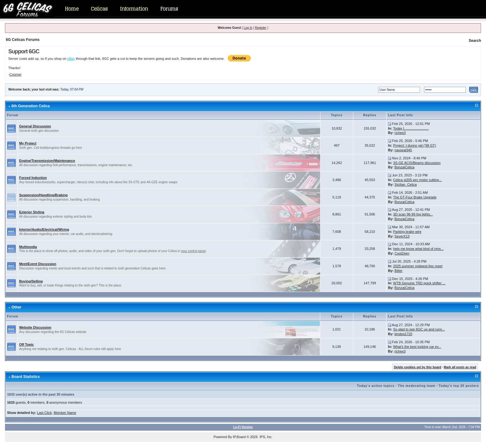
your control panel (193, 251)
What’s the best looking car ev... (417, 347)
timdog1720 (404, 334)
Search (475, 41)
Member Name (65, 413)
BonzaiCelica (404, 167)
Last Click (44, 413)
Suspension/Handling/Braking (43, 195)
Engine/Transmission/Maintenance (47, 161)
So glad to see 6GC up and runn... (419, 329)
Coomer (15, 74)
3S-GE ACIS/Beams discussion (417, 163)
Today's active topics (376, 386)
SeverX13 (402, 236)
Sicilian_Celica (406, 184)
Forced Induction (33, 178)
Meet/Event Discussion (38, 264)
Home (72, 9)
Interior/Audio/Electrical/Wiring (44, 229)
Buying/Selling (31, 281)
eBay (71, 59)
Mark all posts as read (460, 367)
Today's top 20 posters (459, 386)
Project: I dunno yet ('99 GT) (415, 145)
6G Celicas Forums (23, 40)
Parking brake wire (407, 232)
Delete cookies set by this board (418, 367)
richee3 (400, 133)
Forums (169, 9)
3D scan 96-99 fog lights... (413, 214)
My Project (28, 143)
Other (16, 307)
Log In (248, 28)
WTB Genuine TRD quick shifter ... (420, 283)
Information (134, 9)
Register (261, 28)
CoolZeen (402, 253)
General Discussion (35, 126)
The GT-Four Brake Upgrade (415, 197)
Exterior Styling (32, 212)
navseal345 (403, 150)
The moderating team (417, 386)
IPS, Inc (265, 437)
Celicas (99, 9)
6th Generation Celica (31, 106)
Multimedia (28, 247)
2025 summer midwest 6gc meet (418, 266)
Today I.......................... (411, 128)
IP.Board (239, 437)
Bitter (399, 271)
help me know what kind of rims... (419, 249)
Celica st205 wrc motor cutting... (418, 180)
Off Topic (27, 344)
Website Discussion (35, 327)
